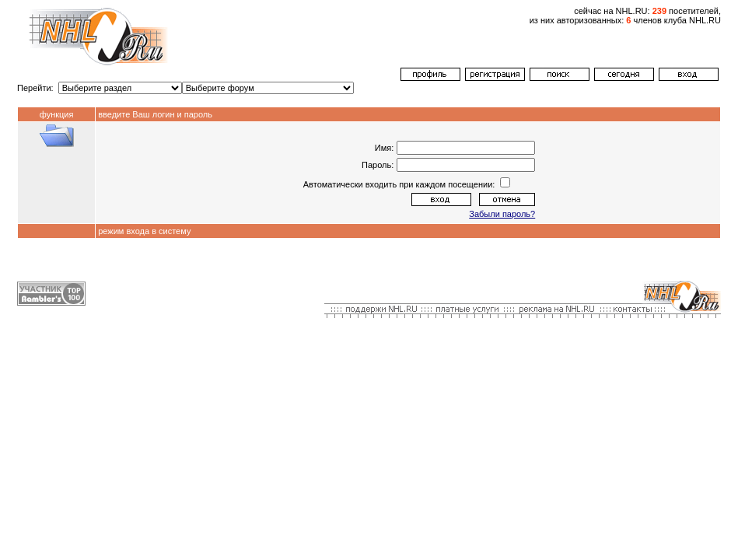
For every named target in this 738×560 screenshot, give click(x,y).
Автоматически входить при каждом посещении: (400, 184)
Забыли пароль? (502, 214)
